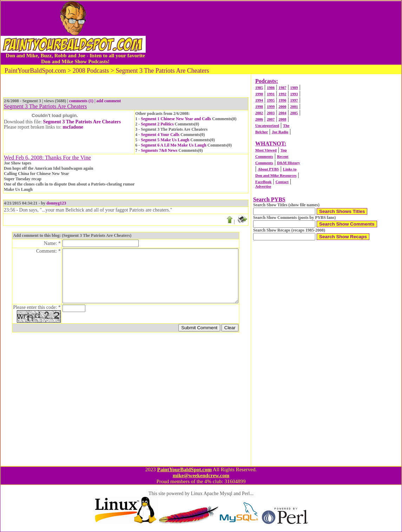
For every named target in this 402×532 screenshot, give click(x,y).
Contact (282, 182)
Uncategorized (267, 125)
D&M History (289, 163)
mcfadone (73, 127)
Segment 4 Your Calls (160, 135)
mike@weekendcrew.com (201, 475)
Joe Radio (280, 132)
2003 (271, 113)
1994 (259, 100)
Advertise (263, 186)
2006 (259, 119)
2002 (259, 113)
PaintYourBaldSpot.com (184, 469)
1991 (271, 94)
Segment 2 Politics (157, 124)
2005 (294, 113)
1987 (282, 87)
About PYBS (268, 169)
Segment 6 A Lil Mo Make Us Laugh (173, 145)
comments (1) (81, 101)
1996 (282, 100)
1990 (259, 94)
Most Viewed (266, 150)
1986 (271, 87)
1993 (294, 94)
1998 (259, 106)
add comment (109, 101)
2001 (294, 106)
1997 (294, 100)
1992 (282, 94)
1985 (259, 87)
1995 (271, 100)
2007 (271, 119)
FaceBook (263, 182)
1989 (294, 87)
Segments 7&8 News (159, 150)
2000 (282, 106)
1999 (271, 106)
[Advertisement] (274, 33)
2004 (282, 113)
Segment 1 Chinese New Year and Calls (176, 119)
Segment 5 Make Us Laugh (165, 140)
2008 (282, 119)
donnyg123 (56, 203)
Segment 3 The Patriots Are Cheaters (82, 122)
